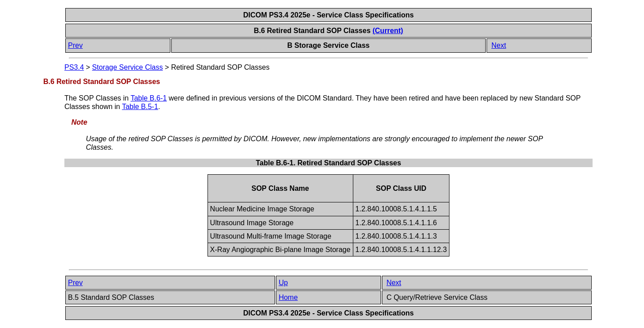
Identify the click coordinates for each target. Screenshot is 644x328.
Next (499, 45)
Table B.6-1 (149, 98)
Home (288, 297)
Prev (75, 45)
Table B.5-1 (140, 107)
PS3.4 (74, 67)
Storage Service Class (127, 67)
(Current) (388, 31)
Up (283, 283)
